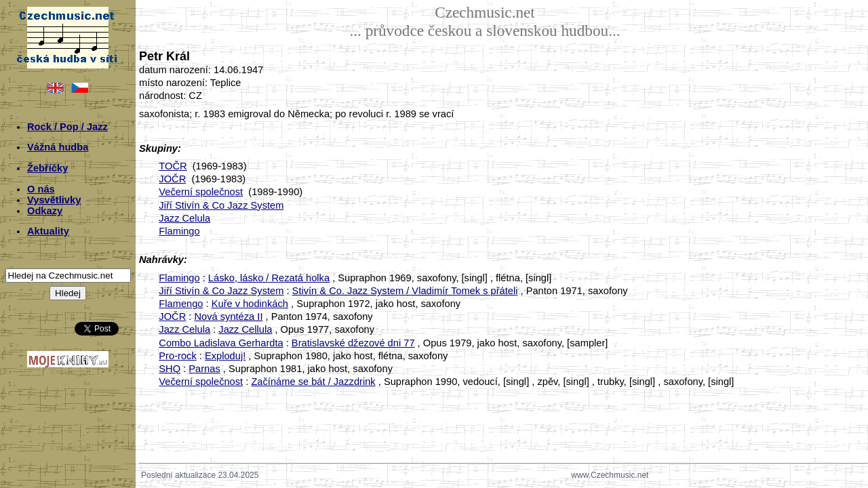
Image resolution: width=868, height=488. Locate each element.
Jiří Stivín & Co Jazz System (221, 205)
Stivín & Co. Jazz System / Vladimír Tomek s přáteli (405, 291)
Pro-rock (177, 356)
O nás (41, 189)
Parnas (204, 369)
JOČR (172, 179)
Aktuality (48, 231)
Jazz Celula (184, 218)
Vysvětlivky (54, 200)
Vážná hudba (58, 147)
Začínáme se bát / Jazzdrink (313, 382)
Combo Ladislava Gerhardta (221, 343)
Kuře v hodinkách (250, 304)
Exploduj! (225, 356)
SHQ (170, 369)
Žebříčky (47, 168)
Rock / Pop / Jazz (67, 127)
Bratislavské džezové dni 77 (353, 343)
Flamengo (181, 304)
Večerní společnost (201, 192)
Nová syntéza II (228, 317)
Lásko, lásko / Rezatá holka (269, 278)
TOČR (173, 166)
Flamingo (179, 231)
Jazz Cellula (245, 329)
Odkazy (45, 211)
